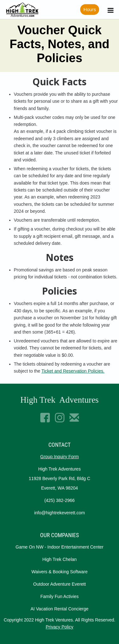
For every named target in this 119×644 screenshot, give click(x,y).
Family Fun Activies (60, 596)
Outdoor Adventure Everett (60, 584)
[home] (21, 10)
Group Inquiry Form (60, 457)
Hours (90, 10)
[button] (110, 10)
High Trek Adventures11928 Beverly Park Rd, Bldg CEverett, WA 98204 (60, 478)
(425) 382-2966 (60, 500)
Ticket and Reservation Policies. (73, 371)
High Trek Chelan (59, 559)
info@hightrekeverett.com (60, 513)
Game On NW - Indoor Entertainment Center (60, 547)
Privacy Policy (60, 627)
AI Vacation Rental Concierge (60, 609)
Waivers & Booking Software (60, 572)
